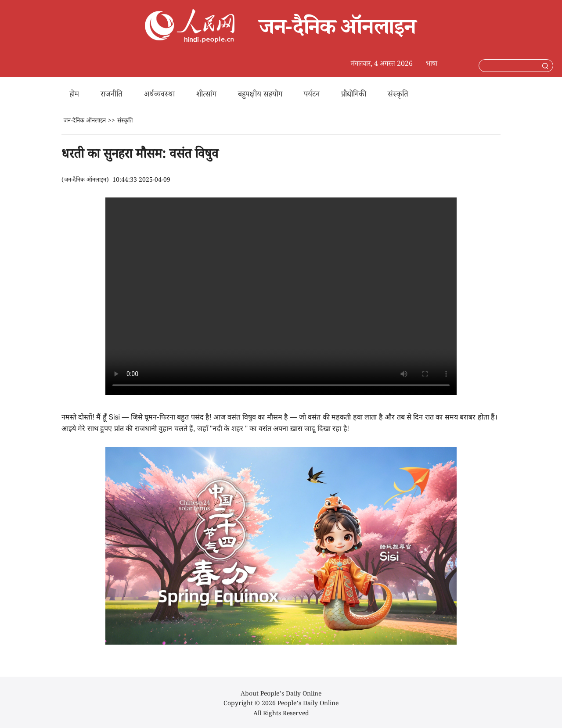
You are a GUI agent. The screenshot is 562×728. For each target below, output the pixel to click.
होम (74, 95)
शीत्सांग (206, 95)
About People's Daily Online (281, 695)
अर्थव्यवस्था (159, 95)
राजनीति (112, 95)
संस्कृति (398, 95)
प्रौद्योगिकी (354, 95)
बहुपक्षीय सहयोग (260, 95)
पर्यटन (312, 95)
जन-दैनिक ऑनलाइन (85, 122)
